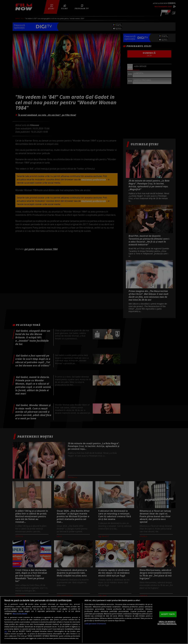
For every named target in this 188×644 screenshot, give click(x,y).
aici (6, 631)
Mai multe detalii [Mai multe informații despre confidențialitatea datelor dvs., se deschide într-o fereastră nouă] (20, 614)
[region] (94, 620)
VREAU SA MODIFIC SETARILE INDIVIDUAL (167, 623)
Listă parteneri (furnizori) (95, 624)
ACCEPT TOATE (168, 614)
